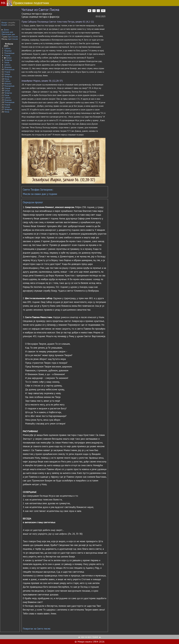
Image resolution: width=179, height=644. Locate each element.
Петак (7, 62)
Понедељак (9, 53)
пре (10, 37)
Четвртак (8, 60)
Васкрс (4, 22)
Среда (9, 58)
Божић (4, 25)
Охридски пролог (33, 202)
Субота (7, 48)
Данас (5, 30)
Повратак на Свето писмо (37, 629)
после (15, 37)
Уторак (7, 55)
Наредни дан (7, 32)
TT (103, 11)
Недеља (8, 51)
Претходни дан (8, 34)
